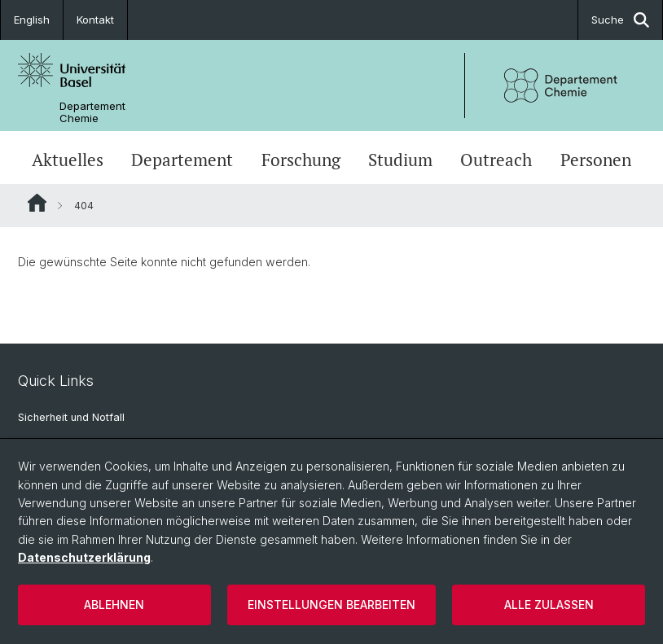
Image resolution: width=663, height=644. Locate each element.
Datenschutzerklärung (84, 557)
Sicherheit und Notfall (71, 417)
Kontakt (95, 20)
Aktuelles (68, 160)
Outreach (496, 160)
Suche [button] (620, 20)
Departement (182, 160)
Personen (596, 160)
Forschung (301, 160)
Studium (400, 160)
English (32, 20)
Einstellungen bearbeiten (331, 605)
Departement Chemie (92, 112)
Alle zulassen (549, 605)
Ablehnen (114, 605)
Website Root (37, 203)
